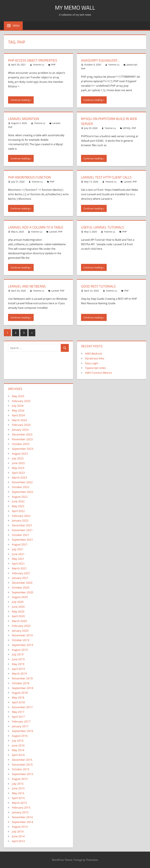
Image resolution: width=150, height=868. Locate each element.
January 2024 (20, 430)
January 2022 (20, 520)
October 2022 (21, 487)
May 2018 (18, 697)
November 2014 (22, 817)
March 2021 (19, 568)
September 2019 (23, 645)
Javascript (132, 65)
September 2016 (23, 731)
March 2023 (19, 477)
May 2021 (18, 559)
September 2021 (23, 540)
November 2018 (22, 678)
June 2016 (18, 745)
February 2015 (21, 807)
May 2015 (18, 793)
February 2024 (21, 425)
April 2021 (18, 564)
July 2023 (18, 458)
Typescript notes (95, 368)
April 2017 (18, 717)
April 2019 (18, 669)
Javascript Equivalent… (101, 60)
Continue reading (20, 100)
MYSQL (127, 128)
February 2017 (21, 721)
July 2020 (18, 602)
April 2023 (18, 473)
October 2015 (21, 769)
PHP (53, 65)
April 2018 (18, 702)
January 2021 (20, 578)
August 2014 (20, 827)
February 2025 (21, 401)
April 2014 (18, 841)
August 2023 (20, 454)
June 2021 (18, 554)
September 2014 (23, 822)
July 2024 (18, 406)
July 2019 (18, 654)
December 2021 (22, 525)
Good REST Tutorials (99, 286)
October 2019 (21, 640)
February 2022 (21, 516)
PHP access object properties (34, 60)
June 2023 (18, 463)
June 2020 (18, 607)
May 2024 (18, 410)
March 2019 (19, 674)
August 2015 (20, 779)
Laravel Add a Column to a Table (37, 227)
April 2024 (18, 415)
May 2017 (18, 712)
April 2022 (18, 511)
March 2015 (19, 803)
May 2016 (18, 750)
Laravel (56, 123)
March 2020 (19, 621)
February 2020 (21, 626)
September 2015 (23, 774)
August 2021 (20, 544)
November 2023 (22, 439)
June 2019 (18, 659)
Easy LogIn (92, 363)
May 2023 (18, 468)
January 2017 (20, 726)
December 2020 (22, 583)
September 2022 (23, 492)
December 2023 (22, 434)
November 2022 (22, 482)
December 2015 (22, 760)
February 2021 (21, 573)
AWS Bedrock (94, 354)
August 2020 (20, 597)
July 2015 (18, 784)
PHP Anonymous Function (31, 177)
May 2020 (18, 611)
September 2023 (23, 449)
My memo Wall (75, 7)
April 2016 (18, 755)
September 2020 (23, 592)
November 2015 (22, 765)
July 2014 (18, 831)
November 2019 (22, 635)
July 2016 (18, 741)
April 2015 (18, 798)
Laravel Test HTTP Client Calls (108, 177)
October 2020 (21, 587)
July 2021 (18, 549)
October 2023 (21, 444)
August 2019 (20, 650)
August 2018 (20, 693)
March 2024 (19, 420)
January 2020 (20, 631)
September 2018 (23, 688)
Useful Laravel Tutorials (104, 227)
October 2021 (21, 535)
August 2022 (20, 497)
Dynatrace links (95, 358)
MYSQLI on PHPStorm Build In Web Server (110, 121)
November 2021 (22, 530)
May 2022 (18, 506)
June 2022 (18, 501)
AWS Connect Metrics (99, 373)
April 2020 (18, 616)
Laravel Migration (24, 119)
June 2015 (18, 788)
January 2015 (20, 812)
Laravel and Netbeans (28, 286)
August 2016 (20, 736)
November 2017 (22, 707)
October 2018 (21, 683)
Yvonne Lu (39, 65)
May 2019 (18, 664)
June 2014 (18, 836)
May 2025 (18, 396)
